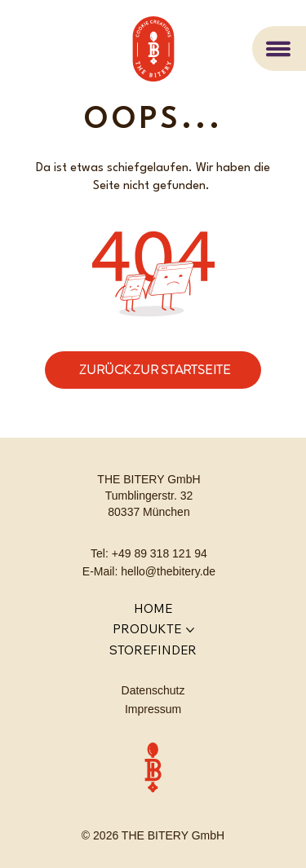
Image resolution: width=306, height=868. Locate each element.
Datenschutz (153, 690)
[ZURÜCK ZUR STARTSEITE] (153, 370)
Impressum (153, 709)
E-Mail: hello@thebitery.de (149, 571)
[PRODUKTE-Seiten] (190, 630)
